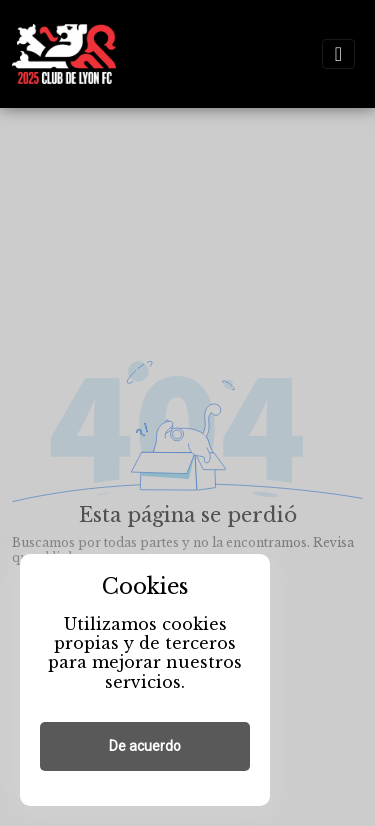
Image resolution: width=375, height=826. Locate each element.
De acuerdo (145, 746)
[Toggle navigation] (338, 54)
